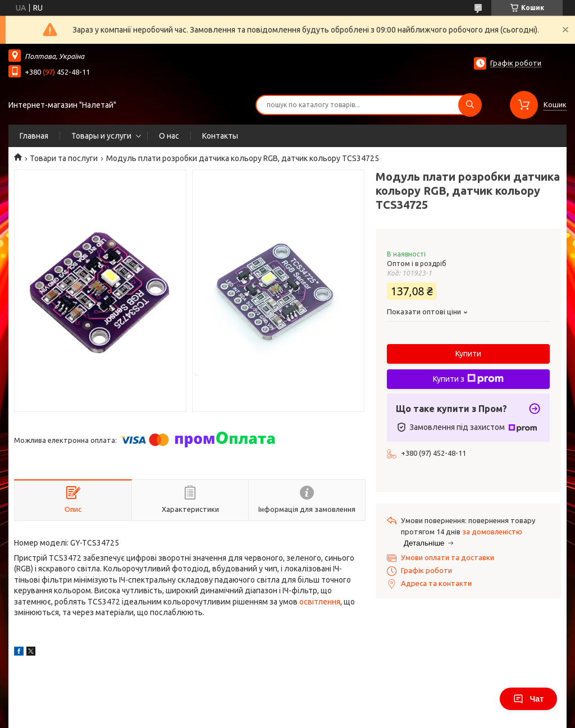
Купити (468, 354)
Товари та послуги (64, 158)
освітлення (320, 602)
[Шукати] (470, 105)
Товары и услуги (101, 136)
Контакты (220, 136)
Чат (528, 699)
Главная (34, 136)
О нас (169, 136)
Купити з (468, 379)
